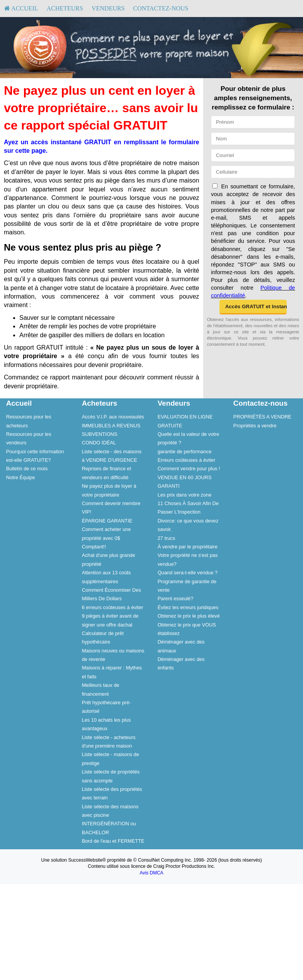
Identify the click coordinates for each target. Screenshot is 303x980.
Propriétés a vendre (255, 426)
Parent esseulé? (175, 598)
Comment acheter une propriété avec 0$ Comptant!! (106, 538)
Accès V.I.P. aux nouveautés (113, 417)
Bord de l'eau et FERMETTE (113, 841)
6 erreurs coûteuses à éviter (112, 607)
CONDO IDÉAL (99, 443)
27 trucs (166, 538)
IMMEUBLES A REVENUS (111, 426)
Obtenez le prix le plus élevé (189, 616)
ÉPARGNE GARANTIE (107, 521)
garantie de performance (184, 452)
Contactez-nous (161, 8)
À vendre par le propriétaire (187, 547)
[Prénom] (253, 122)
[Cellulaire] (253, 172)
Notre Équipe (21, 477)
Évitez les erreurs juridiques (188, 607)
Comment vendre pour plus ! (189, 469)
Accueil (21, 8)
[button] (253, 307)
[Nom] (253, 139)
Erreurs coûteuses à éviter (186, 460)
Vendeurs (108, 8)
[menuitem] (21, 9)
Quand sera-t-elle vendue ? (187, 573)
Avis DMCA (151, 873)
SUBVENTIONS (99, 434)
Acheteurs (65, 8)
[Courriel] (253, 155)
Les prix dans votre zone (184, 495)
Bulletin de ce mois (27, 469)
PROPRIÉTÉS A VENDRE (262, 417)
